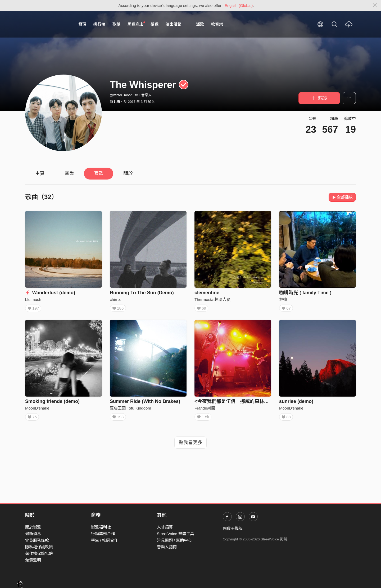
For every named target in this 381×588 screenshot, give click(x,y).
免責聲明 (33, 560)
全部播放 (342, 197)
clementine (207, 293)
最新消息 (33, 534)
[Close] (375, 6)
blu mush (33, 299)
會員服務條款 (37, 540)
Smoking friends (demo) (52, 403)
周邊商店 (136, 24)
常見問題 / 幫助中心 (174, 540)
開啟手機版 (233, 528)
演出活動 (174, 24)
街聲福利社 (101, 527)
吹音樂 (217, 24)
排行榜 (99, 24)
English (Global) (239, 5)
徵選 (155, 24)
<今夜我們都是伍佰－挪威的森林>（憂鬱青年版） (247, 403)
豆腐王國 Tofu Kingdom (130, 410)
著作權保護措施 (39, 553)
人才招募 (165, 527)
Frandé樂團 (205, 410)
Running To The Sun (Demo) (142, 293)
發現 (82, 24)
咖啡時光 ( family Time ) (305, 293)
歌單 (116, 24)
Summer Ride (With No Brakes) (145, 403)
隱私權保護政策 (39, 547)
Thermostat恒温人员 (212, 299)
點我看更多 (190, 446)
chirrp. (115, 299)
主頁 (40, 173)
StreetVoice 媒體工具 (176, 534)
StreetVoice (47, 24)
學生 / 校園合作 (105, 540)
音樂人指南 (167, 547)
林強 (283, 299)
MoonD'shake (37, 410)
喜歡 (99, 173)
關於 (128, 173)
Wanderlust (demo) (50, 293)
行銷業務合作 (103, 534)
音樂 (69, 173)
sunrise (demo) (296, 403)
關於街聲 (33, 527)
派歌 (200, 24)
